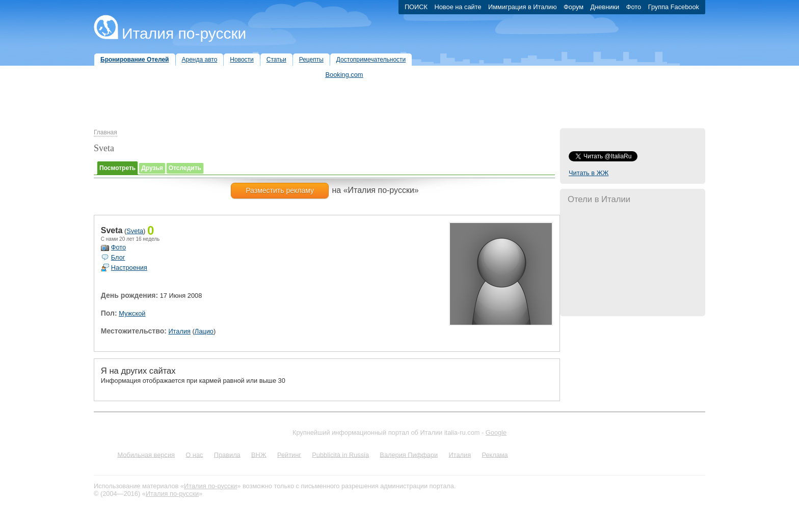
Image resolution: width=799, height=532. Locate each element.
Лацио (204, 331)
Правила (227, 454)
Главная (105, 132)
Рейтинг (289, 454)
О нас (194, 454)
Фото (118, 247)
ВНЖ (259, 454)
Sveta (135, 231)
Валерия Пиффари (409, 454)
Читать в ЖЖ (589, 173)
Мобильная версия (146, 454)
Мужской (132, 313)
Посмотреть (117, 168)
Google (496, 432)
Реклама (495, 454)
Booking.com (344, 75)
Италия (179, 331)
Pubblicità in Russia (340, 454)
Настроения (129, 268)
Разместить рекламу (280, 190)
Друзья (152, 168)
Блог (118, 257)
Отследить (185, 168)
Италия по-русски (184, 33)
